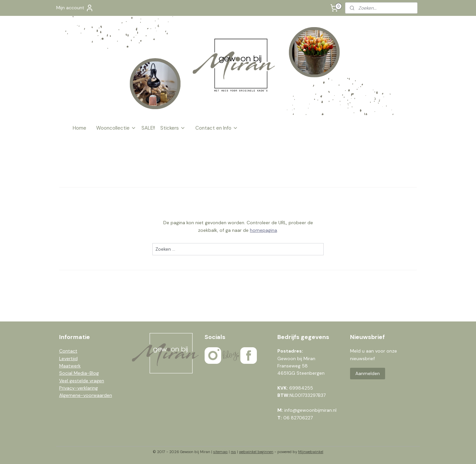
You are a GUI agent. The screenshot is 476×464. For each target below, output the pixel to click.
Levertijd (68, 359)
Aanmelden (368, 373)
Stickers (173, 128)
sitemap (220, 452)
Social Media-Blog (79, 373)
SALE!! (148, 128)
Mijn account (75, 8)
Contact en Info (217, 128)
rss (233, 452)
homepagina (263, 230)
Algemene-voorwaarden (86, 395)
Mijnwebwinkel (311, 452)
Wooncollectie (116, 128)
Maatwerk (70, 366)
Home (79, 128)
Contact (68, 351)
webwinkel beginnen (256, 452)
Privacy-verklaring (79, 388)
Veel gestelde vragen (82, 381)
